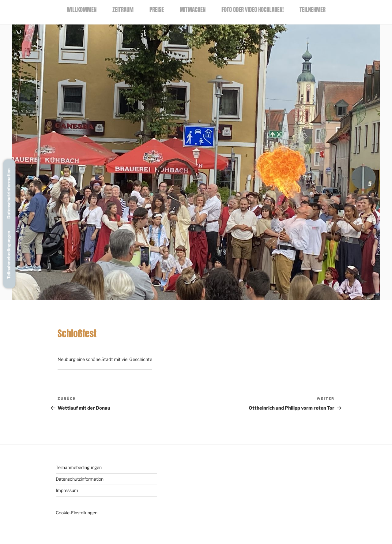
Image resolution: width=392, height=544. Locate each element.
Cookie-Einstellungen (77, 513)
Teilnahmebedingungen (9, 255)
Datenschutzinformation (9, 193)
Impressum (67, 490)
